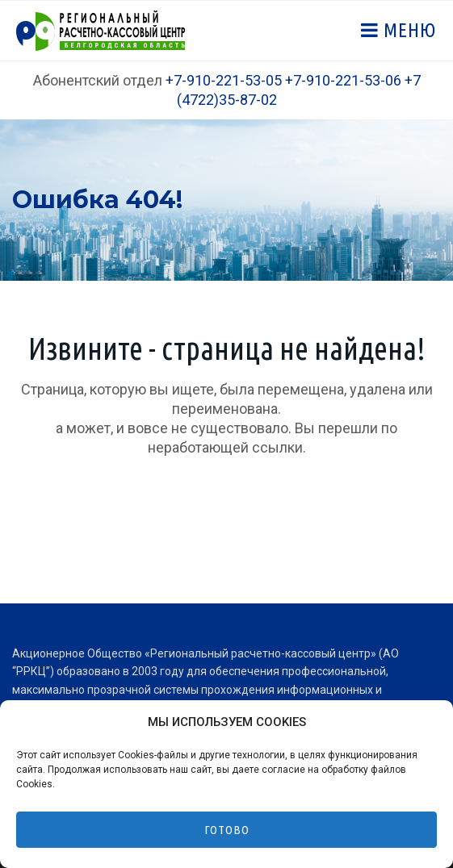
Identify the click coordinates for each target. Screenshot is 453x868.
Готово (227, 830)
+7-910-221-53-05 (224, 80)
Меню (408, 30)
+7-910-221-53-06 (343, 80)
